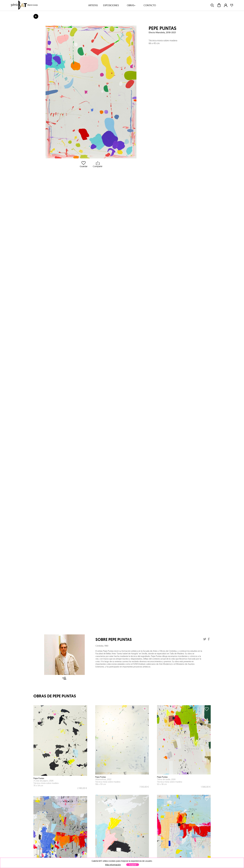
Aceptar (133, 865)
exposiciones (111, 5)
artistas (93, 5)
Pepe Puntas (162, 28)
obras (131, 5)
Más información (113, 865)
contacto (150, 5)
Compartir (98, 164)
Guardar (84, 164)
